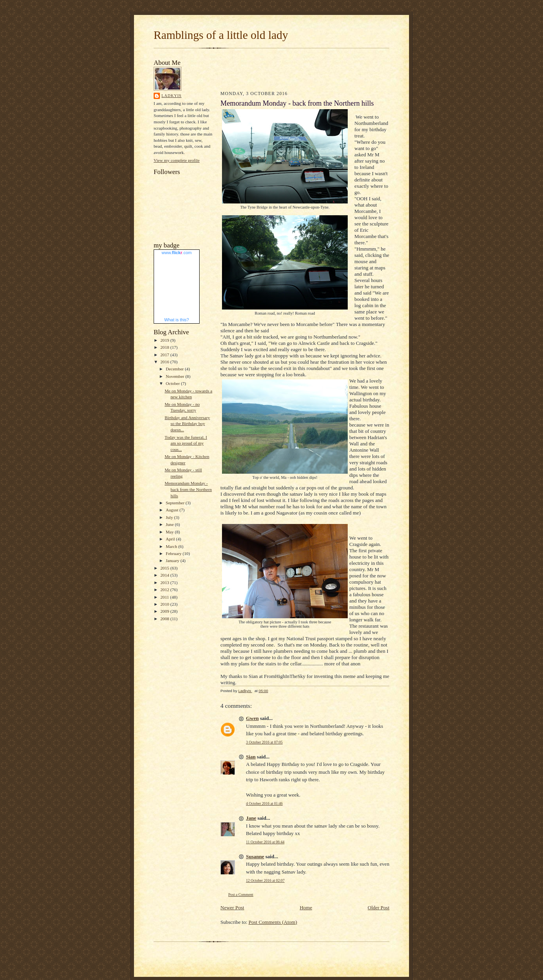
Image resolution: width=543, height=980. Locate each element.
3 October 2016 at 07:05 (264, 742)
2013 (165, 583)
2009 (165, 611)
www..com (176, 253)
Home (306, 908)
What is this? (177, 320)
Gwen (252, 718)
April (171, 539)
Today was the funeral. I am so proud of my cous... (186, 443)
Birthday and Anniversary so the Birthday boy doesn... (187, 424)
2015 (165, 568)
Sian (251, 757)
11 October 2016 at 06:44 (265, 842)
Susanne (255, 856)
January (173, 561)
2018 (165, 347)
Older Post (379, 908)
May (170, 532)
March (172, 546)
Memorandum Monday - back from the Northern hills (188, 489)
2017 (165, 355)
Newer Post (232, 908)
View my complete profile (177, 160)
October (173, 383)
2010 (165, 604)
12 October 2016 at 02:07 (265, 880)
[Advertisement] (266, 68)
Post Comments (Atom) (273, 922)
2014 (165, 575)
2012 (165, 590)
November (176, 376)
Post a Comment (241, 895)
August (173, 510)
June (170, 524)
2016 (165, 362)
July (170, 517)
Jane (251, 818)
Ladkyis (172, 96)
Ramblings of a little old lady (221, 35)
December (175, 369)
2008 (165, 619)
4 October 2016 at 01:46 (264, 803)
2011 (165, 597)
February (174, 553)
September (176, 503)
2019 (165, 340)
